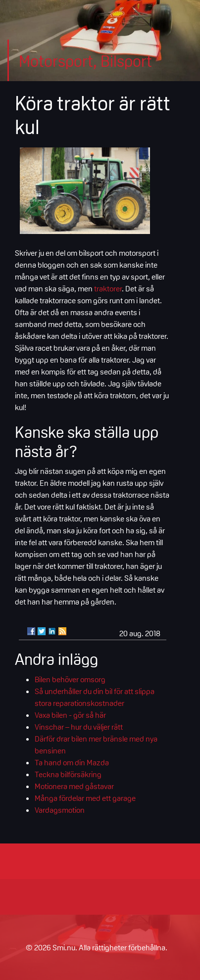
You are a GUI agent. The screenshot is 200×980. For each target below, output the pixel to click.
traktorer (108, 288)
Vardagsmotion (60, 810)
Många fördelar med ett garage (85, 798)
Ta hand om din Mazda (72, 762)
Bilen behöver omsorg (70, 679)
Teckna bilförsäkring (68, 774)
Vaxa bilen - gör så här (70, 715)
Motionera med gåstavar (74, 786)
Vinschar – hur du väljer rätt (79, 727)
